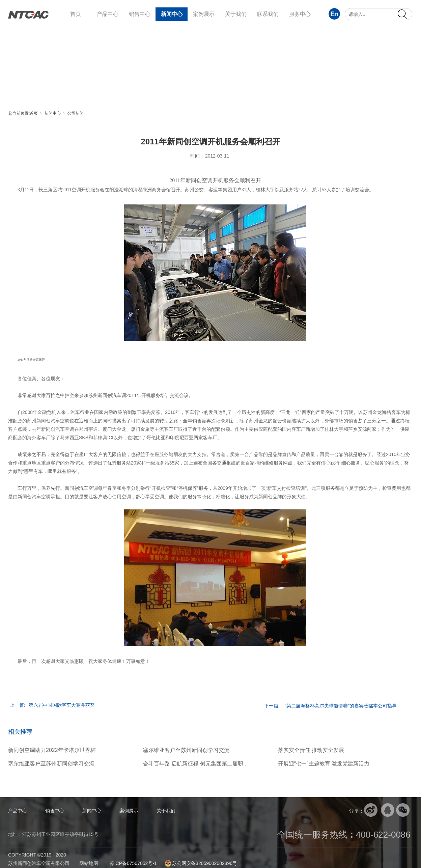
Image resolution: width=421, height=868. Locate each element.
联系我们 (268, 14)
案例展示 (204, 14)
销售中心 (140, 14)
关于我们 (236, 14)
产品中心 (108, 14)
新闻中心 (172, 14)
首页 (76, 14)
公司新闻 (76, 113)
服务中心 (300, 14)
